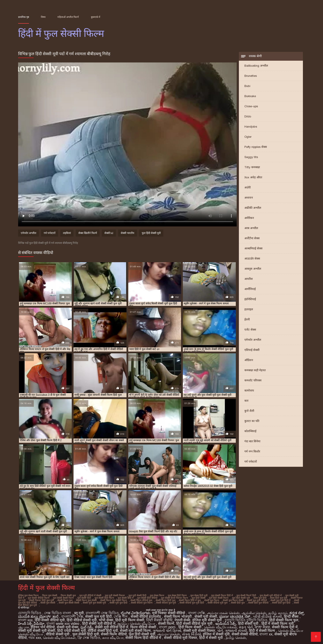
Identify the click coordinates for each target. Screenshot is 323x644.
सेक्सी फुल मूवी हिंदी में (280, 600)
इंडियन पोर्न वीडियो (43, 627)
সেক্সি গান (121, 617)
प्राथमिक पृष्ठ (24, 17)
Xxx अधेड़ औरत (253, 177)
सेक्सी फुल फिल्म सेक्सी (233, 600)
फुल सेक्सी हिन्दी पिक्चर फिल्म (175, 598)
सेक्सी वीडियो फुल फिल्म (142, 603)
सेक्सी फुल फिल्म (212, 600)
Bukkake (250, 96)
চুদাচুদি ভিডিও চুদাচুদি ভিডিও (246, 620)
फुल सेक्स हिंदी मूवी (199, 595)
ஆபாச (24, 627)
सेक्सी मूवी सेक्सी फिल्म (135, 631)
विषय (43, 17)
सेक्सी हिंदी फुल (238, 603)
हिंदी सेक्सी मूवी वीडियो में (99, 624)
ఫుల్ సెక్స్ (87, 627)
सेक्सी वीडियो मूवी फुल (217, 603)
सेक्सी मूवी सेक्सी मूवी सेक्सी (37, 631)
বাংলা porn (168, 627)
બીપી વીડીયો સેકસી (268, 617)
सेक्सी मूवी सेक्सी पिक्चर (199, 631)
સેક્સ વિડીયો (192, 634)
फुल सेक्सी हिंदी (84, 598)
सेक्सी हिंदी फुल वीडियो (258, 603)
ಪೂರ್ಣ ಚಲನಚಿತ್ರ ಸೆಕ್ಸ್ (235, 617)
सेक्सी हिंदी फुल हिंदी (281, 603)
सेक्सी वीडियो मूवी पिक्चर (180, 638)
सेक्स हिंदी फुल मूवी (279, 598)
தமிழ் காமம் (278, 613)
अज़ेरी (247, 187)
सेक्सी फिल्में (166, 624)
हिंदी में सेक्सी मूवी (212, 638)
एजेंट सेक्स (250, 330)
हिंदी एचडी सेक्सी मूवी (71, 631)
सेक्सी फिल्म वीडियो (114, 634)
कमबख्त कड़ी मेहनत (255, 370)
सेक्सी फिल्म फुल (65, 600)
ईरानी (247, 319)
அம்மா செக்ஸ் (169, 634)
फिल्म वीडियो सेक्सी (144, 627)
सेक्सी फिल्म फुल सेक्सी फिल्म (114, 600)
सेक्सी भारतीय (127, 233)
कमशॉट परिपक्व (253, 380)
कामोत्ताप (249, 391)
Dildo (248, 116)
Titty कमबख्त (252, 167)
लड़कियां (67, 233)
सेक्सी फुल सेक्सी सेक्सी (69, 603)
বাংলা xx (266, 634)
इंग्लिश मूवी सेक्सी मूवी (208, 620)
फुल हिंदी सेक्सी (198, 598)
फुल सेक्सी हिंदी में (126, 598)
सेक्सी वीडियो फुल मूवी (166, 603)
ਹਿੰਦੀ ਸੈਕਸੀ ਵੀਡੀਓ (159, 620)
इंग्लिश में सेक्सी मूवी (216, 634)
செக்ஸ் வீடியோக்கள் (220, 627)
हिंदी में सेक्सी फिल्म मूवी (278, 624)
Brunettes (251, 76)
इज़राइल (249, 309)
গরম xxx (35, 638)
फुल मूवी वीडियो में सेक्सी (90, 595)
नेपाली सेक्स (182, 620)
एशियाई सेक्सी (252, 350)
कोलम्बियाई (250, 431)
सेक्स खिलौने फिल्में (88, 233)
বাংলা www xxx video (63, 624)
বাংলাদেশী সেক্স (72, 617)
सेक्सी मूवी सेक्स (68, 627)
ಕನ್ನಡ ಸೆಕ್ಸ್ (297, 613)
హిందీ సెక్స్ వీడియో (31, 624)
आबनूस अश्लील (253, 269)
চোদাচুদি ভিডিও (30, 613)
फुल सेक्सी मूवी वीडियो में (271, 595)
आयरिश (249, 279)
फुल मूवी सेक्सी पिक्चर (115, 595)
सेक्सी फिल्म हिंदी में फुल (190, 600)
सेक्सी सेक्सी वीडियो (245, 634)
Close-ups (251, 106)
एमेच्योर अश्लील (253, 340)
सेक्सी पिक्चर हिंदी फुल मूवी (42, 600)
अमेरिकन (249, 218)
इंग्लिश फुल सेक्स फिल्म (28, 595)
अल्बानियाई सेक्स (253, 248)
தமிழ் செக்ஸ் (236, 638)
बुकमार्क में (96, 17)
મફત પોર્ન (246, 627)
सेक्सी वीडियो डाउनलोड (146, 617)
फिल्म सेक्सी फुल (68, 595)
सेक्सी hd (109, 233)
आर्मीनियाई (250, 289)
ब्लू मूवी (79, 613)
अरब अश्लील (251, 228)
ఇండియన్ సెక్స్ (226, 624)
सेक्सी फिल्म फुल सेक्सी (86, 600)
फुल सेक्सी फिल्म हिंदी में (222, 595)
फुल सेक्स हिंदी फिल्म (177, 595)
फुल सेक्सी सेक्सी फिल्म (63, 598)
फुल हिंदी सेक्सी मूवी (151, 233)
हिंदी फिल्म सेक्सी (190, 627)
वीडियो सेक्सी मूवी (58, 634)
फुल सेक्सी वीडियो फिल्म (39, 598)
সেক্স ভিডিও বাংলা (58, 613)
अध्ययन (249, 198)
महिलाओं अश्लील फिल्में (68, 17)
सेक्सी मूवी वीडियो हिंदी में (112, 627)
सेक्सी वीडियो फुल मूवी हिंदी (192, 603)
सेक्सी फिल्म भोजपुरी (178, 617)
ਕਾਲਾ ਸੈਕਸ (262, 627)
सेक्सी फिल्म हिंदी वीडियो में (144, 638)
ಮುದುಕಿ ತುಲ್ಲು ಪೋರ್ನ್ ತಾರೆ (39, 617)
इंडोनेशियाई (250, 299)
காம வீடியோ (113, 638)
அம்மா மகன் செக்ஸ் (223, 613)
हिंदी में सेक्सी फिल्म (263, 631)
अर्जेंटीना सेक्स (252, 238)
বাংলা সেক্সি (196, 613)
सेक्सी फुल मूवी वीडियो (257, 600)
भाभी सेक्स (106, 620)
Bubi (247, 86)
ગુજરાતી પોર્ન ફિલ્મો (167, 631)
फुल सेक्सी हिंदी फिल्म (104, 598)
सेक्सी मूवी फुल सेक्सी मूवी (94, 603)
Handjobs (251, 127)
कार (246, 401)
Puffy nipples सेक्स (256, 147)
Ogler (248, 137)
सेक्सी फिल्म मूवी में (285, 627)
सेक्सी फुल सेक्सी (48, 603)
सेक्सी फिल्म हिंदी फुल (165, 600)
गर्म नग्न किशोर (252, 451)
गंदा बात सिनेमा (252, 441)
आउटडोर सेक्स (252, 259)
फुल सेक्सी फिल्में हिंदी (246, 595)
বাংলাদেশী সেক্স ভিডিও (102, 613)
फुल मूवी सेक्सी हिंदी (137, 595)
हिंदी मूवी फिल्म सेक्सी (130, 620)
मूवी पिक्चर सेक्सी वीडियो (169, 613)
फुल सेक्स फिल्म (157, 595)
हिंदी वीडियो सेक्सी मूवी (82, 620)
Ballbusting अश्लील (256, 66)
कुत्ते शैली (249, 411)
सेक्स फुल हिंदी (260, 598)
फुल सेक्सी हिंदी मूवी (86, 634)
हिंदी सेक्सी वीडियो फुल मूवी (195, 624)
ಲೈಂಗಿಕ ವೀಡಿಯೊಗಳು (135, 613)
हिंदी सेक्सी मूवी (249, 624)
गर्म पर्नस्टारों (251, 462)
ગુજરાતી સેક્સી (236, 631)
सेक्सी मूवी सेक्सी (206, 617)
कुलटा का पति (252, 421)
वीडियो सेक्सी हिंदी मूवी (103, 631)
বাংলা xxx (25, 620)
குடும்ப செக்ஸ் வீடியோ (137, 624)
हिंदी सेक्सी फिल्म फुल (284, 620)
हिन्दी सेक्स (292, 617)
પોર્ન (220, 631)
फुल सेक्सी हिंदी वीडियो (147, 598)
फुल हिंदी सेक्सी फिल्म (219, 598)
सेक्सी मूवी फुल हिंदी (118, 603)
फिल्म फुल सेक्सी (50, 595)
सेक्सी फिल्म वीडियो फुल (141, 600)
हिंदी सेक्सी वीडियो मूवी (50, 620)
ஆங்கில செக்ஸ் (254, 613)
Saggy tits (251, 157)
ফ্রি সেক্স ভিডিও (89, 638)
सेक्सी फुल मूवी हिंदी (98, 617)
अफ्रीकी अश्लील (253, 208)
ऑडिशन (249, 360)
